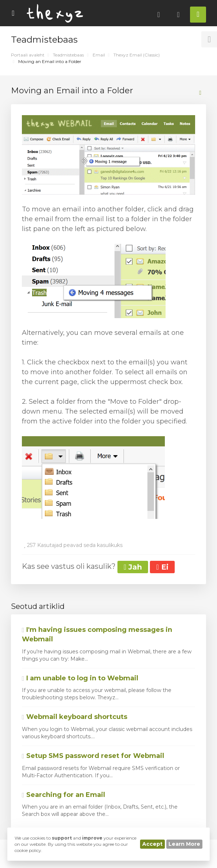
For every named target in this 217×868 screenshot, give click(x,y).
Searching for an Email (63, 795)
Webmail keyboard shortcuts (75, 717)
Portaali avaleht (28, 55)
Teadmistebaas (68, 55)
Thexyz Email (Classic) (137, 55)
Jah (133, 567)
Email (99, 55)
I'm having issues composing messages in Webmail (97, 634)
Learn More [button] (184, 844)
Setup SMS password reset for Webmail (93, 756)
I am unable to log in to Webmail (80, 678)
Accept (152, 844)
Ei (162, 567)
